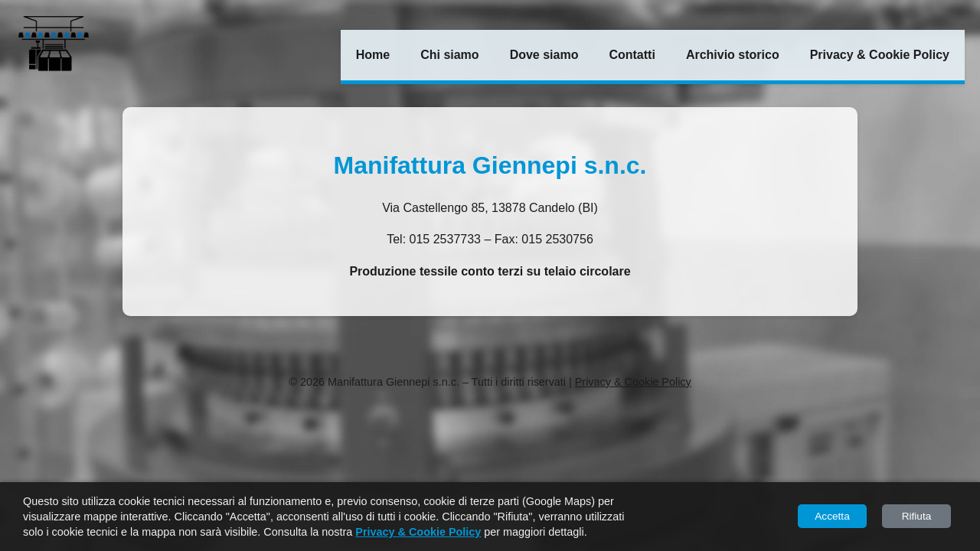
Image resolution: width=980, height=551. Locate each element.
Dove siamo (544, 55)
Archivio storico (733, 55)
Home (373, 55)
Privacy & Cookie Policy (880, 55)
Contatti (632, 55)
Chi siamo (449, 55)
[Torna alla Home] (54, 46)
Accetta (832, 516)
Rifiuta (917, 516)
